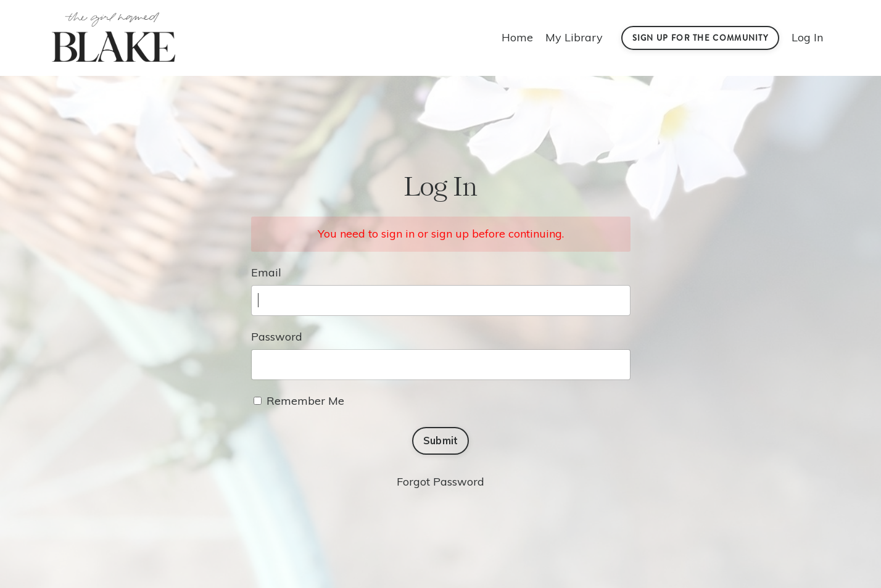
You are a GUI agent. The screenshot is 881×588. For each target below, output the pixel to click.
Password (277, 337)
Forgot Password (440, 482)
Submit (441, 441)
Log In (807, 37)
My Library (574, 37)
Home (517, 37)
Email (266, 272)
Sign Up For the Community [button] (701, 38)
